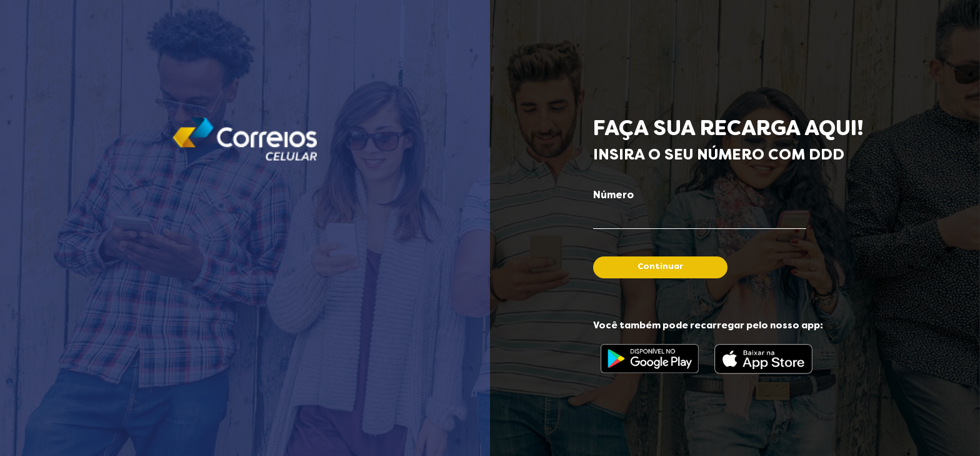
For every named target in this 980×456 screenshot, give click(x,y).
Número (613, 196)
